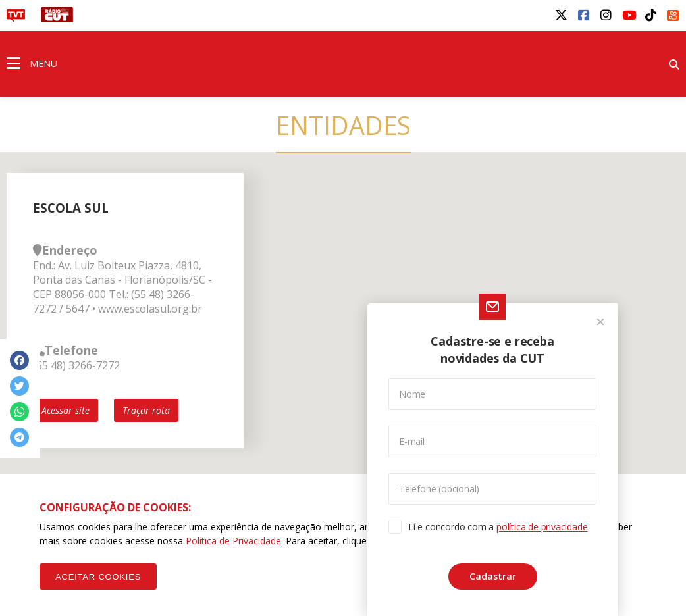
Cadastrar (493, 576)
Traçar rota (146, 410)
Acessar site (66, 410)
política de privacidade (542, 527)
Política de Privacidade (233, 541)
